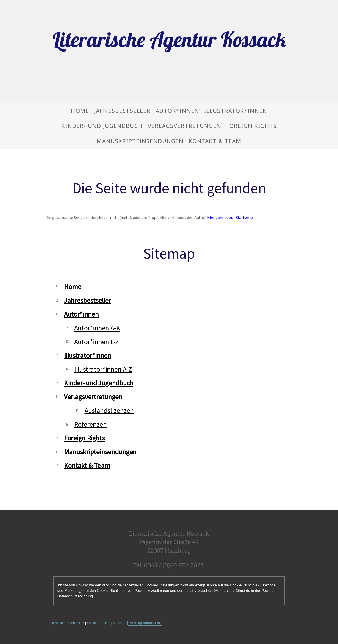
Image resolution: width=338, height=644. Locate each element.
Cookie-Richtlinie (244, 585)
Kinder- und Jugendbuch (102, 126)
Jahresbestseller (122, 111)
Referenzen (91, 424)
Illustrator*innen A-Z (103, 369)
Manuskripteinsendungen (140, 141)
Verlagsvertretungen (184, 126)
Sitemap (119, 623)
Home (80, 111)
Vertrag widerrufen (145, 623)
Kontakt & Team (215, 141)
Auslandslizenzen (109, 410)
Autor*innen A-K (97, 328)
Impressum (56, 623)
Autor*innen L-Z (97, 342)
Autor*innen (177, 111)
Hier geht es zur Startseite (230, 218)
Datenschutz (75, 623)
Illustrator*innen (236, 111)
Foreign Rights (251, 126)
